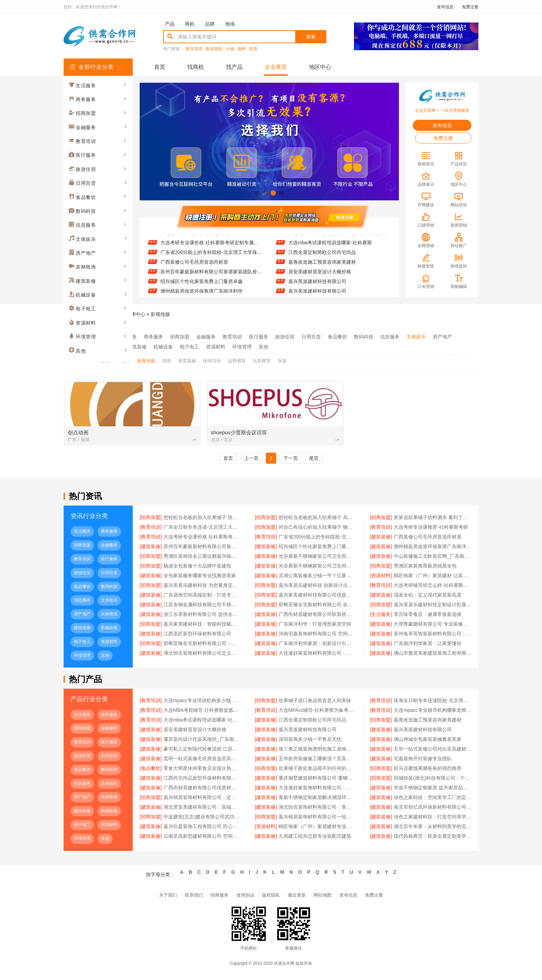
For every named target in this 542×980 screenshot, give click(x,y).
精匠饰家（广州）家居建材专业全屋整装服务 (317, 828)
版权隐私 (271, 898)
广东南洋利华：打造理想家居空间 (315, 625)
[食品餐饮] (151, 770)
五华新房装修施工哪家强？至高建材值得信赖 (317, 760)
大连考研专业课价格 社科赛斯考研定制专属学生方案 (211, 247)
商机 (190, 24)
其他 (263, 346)
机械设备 (163, 346)
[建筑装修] (381, 538)
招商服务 (214, 898)
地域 (230, 24)
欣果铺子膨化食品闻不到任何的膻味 (317, 770)
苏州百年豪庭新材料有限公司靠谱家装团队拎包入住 (211, 276)
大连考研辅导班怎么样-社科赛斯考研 (433, 587)
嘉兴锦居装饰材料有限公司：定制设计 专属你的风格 (202, 799)
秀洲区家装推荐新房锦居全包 (425, 567)
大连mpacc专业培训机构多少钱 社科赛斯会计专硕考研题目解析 (202, 702)
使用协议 (243, 898)
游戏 (167, 359)
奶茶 (253, 49)
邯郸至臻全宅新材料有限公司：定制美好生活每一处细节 (202, 645)
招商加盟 (180, 337)
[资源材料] (381, 577)
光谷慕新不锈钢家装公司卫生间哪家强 (317, 557)
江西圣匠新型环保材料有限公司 (197, 635)
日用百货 (311, 337)
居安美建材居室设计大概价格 (320, 276)
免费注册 (470, 7)
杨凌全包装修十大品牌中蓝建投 (197, 567)
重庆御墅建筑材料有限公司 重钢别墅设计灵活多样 (317, 780)
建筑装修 (137, 346)
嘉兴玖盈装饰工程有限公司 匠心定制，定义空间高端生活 (202, 828)
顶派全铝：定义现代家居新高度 (428, 596)
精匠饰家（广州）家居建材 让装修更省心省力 (433, 577)
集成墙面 (214, 49)
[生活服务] (381, 616)
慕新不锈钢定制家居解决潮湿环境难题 (317, 799)
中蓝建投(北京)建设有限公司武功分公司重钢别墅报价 (202, 818)
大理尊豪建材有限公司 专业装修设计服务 (433, 625)
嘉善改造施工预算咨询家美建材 (322, 267)
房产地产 (442, 337)
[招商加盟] (151, 519)
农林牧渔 (111, 346)
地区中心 (320, 67)
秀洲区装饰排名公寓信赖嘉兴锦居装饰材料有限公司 (202, 557)
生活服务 (127, 337)
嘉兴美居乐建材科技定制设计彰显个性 (433, 606)
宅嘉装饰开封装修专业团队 (423, 760)
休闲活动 (212, 359)
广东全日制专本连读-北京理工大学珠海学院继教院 (202, 528)
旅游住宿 (285, 337)
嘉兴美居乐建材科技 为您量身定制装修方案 (202, 587)
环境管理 (242, 346)
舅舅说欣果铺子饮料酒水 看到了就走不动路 (433, 519)
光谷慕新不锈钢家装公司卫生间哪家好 (317, 567)
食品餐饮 (337, 337)
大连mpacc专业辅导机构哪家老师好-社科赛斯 (337, 238)
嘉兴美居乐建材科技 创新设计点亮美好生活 (317, 587)
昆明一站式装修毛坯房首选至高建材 (202, 760)
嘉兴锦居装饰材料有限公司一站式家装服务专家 (317, 818)
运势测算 (237, 359)
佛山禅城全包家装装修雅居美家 (428, 741)
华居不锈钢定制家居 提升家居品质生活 (433, 789)
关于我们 (158, 898)
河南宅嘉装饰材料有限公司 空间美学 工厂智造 (317, 635)
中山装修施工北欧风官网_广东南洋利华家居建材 (433, 557)
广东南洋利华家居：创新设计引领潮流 (317, 645)
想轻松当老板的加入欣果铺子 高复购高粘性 (317, 519)
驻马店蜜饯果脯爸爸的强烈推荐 (428, 770)
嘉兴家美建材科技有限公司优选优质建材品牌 (317, 596)
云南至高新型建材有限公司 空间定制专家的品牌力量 (202, 838)
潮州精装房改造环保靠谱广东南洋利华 (433, 548)
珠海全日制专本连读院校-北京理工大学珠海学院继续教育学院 (433, 702)
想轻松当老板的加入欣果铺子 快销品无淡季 (202, 519)
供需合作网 (108, 314)
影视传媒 (160, 314)
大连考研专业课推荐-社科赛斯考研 (198, 238)
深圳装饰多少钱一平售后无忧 (310, 741)
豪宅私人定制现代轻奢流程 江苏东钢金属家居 (202, 751)
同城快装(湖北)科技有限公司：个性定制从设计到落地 (433, 780)
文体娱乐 (416, 337)
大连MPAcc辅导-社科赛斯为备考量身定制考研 (317, 712)
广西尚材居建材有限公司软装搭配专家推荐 (317, 616)
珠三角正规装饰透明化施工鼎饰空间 (317, 751)
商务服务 (153, 337)
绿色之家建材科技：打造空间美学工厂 (433, 818)
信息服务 (390, 337)
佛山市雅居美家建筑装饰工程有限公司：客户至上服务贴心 (433, 654)
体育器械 (187, 359)
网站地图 (328, 898)
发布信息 (445, 7)
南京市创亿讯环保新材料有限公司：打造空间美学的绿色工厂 (433, 809)
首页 (160, 67)
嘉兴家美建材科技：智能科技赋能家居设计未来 (202, 625)
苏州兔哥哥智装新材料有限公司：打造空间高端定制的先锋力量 (433, 635)
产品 (170, 24)
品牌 (210, 24)
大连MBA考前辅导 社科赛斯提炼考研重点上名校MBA (202, 712)
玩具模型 (262, 359)
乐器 (282, 359)
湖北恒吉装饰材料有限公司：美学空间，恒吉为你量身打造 (317, 809)
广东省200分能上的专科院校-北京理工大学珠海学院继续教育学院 (211, 257)
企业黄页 (276, 67)
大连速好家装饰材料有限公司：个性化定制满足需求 (317, 789)
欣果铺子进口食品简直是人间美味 (315, 702)
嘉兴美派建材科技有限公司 (317, 286)
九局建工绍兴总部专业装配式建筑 (315, 838)
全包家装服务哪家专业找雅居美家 (200, 577)
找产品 (234, 67)
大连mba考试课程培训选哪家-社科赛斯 (330, 247)
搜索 (311, 37)
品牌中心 (135, 314)
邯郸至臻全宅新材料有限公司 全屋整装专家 (317, 606)
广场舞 (124, 359)
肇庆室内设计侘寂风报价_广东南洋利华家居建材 (202, 741)
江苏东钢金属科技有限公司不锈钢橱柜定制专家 (202, 606)
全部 (106, 337)
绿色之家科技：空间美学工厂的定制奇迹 (433, 799)
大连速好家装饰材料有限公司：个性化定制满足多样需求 (317, 654)
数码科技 (364, 337)
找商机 (196, 67)
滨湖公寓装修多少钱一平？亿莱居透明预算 (317, 577)
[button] (257, 193)
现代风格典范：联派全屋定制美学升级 (433, 838)
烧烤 (242, 49)
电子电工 (189, 346)
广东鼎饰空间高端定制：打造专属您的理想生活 (202, 596)
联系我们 (186, 898)
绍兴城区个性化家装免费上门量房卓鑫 (202, 286)
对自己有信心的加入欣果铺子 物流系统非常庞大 (317, 528)
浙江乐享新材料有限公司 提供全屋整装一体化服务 (202, 616)
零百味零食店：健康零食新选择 (428, 616)
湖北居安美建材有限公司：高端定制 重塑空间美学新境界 (202, 809)
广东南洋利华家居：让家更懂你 (428, 645)
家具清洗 (194, 49)
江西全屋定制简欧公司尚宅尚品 (322, 257)
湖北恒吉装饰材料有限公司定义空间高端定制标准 (202, 654)
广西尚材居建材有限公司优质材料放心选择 (202, 789)
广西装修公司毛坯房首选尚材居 (194, 267)
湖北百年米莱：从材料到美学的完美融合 (433, 828)
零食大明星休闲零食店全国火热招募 (202, 770)
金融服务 (206, 337)
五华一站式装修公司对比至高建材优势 (433, 751)
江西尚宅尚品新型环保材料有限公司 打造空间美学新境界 (202, 780)
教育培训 (232, 337)
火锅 (230, 49)
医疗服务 (259, 337)
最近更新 (299, 898)
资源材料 (216, 346)
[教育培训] (151, 528)
